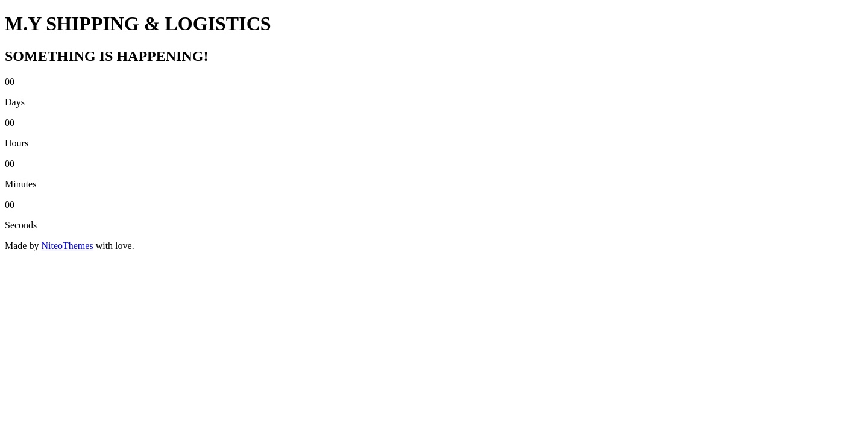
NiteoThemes (67, 246)
